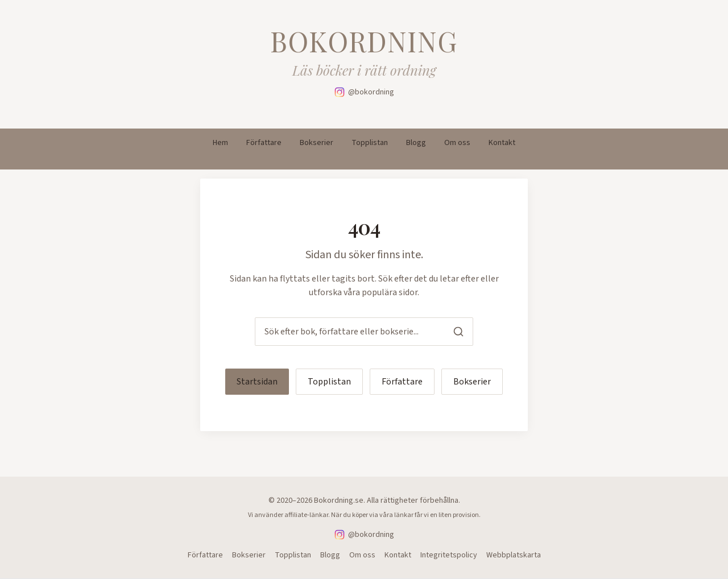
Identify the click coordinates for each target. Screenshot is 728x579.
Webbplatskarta (514, 555)
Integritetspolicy (449, 555)
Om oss (457, 143)
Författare (264, 143)
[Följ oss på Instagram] (364, 92)
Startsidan (257, 382)
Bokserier (317, 143)
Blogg (416, 143)
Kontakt (502, 143)
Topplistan (370, 143)
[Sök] (458, 332)
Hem (220, 143)
